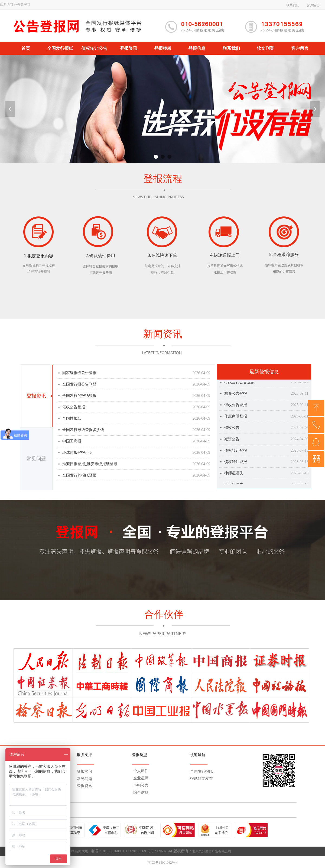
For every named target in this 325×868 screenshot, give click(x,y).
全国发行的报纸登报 (79, 396)
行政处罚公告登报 (239, 385)
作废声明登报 (236, 419)
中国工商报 (72, 442)
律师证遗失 (234, 476)
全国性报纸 (72, 419)
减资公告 (232, 442)
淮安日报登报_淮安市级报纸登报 (90, 464)
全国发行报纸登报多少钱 (83, 430)
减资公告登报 (236, 396)
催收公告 (232, 431)
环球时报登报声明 (77, 453)
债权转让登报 (236, 453)
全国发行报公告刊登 (79, 385)
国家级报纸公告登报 (79, 373)
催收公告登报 (74, 408)
